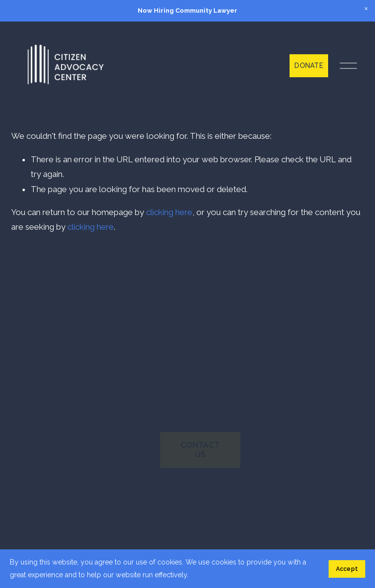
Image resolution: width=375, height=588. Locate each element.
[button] (366, 9)
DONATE (309, 65)
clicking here (169, 212)
